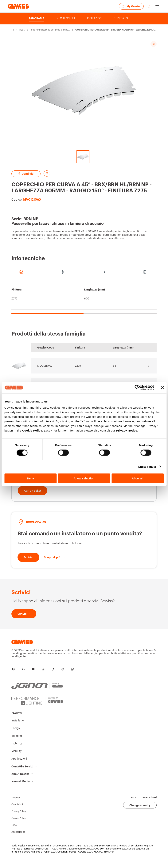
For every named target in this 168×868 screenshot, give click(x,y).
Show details (147, 467)
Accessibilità (18, 836)
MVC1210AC (45, 366)
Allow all (138, 478)
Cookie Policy (32, 430)
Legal (14, 829)
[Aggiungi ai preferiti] (47, 173)
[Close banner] (162, 388)
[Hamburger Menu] (157, 6)
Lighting (17, 748)
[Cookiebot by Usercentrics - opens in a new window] (137, 388)
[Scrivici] (28, 561)
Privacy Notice (127, 430)
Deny (31, 478)
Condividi (26, 174)
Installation (22, 30)
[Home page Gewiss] (18, 6)
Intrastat (16, 802)
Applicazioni (19, 763)
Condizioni (17, 808)
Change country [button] (140, 809)
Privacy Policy (19, 815)
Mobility (16, 755)
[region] (84, 298)
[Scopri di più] (55, 561)
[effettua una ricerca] (149, 6)
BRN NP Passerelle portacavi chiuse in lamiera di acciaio (50, 30)
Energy (16, 732)
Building (17, 740)
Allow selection (84, 478)
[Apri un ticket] (32, 495)
